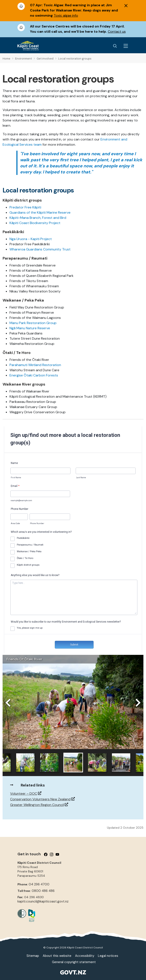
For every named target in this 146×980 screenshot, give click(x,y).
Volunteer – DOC (24, 794)
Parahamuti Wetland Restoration (35, 365)
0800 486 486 (43, 891)
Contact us (117, 31)
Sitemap (33, 956)
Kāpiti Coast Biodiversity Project (35, 223)
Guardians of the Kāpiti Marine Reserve (40, 212)
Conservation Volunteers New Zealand (40, 799)
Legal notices (108, 956)
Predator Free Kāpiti (25, 207)
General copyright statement (74, 962)
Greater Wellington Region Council (37, 805)
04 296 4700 (39, 884)
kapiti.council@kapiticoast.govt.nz (43, 901)
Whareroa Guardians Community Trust (40, 249)
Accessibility (85, 956)
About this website (57, 956)
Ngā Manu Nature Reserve (30, 328)
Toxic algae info (66, 15)
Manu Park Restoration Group (33, 323)
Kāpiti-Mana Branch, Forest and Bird (38, 218)
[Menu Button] (126, 46)
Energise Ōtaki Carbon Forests (34, 375)
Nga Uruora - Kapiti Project (31, 239)
